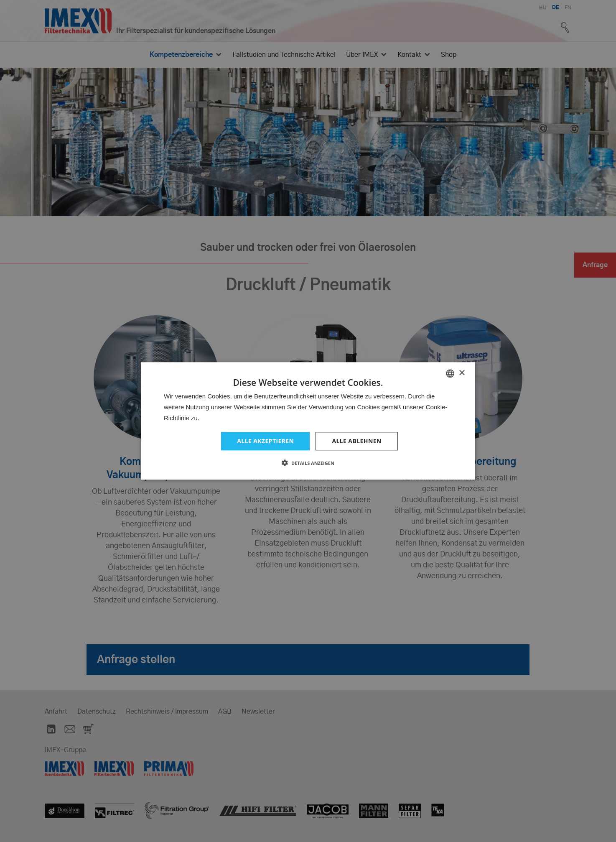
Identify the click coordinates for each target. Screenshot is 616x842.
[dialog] (308, 421)
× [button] (462, 373)
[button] (308, 463)
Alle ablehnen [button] (356, 441)
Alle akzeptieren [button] (265, 441)
